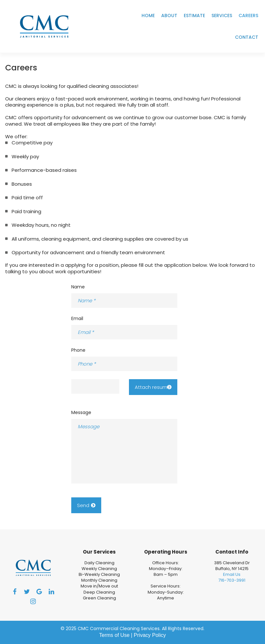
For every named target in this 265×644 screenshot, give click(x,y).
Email (77, 318)
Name (78, 287)
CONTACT (247, 37)
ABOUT (169, 16)
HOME (148, 16)
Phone (78, 350)
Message (81, 412)
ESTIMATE (194, 16)
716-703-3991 (232, 580)
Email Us (232, 574)
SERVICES (222, 16)
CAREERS (248, 16)
